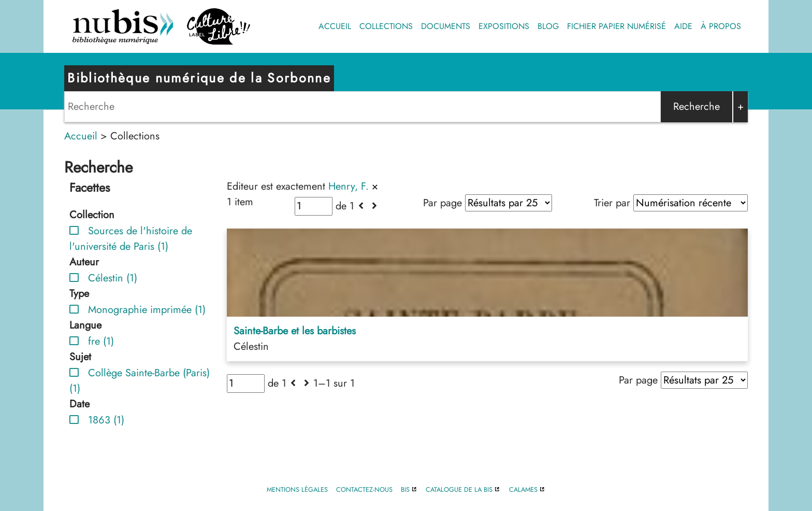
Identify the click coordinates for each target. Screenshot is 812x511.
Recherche (697, 107)
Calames (523, 489)
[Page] (314, 206)
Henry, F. (349, 186)
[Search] (363, 107)
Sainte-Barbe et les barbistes (295, 331)
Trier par (612, 203)
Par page (443, 203)
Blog (548, 26)
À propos (721, 26)
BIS (405, 489)
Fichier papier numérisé (617, 26)
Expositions (504, 26)
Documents (446, 26)
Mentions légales (297, 489)
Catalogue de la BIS (459, 489)
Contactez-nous (364, 489)
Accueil (335, 26)
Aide (683, 26)
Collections (386, 26)
